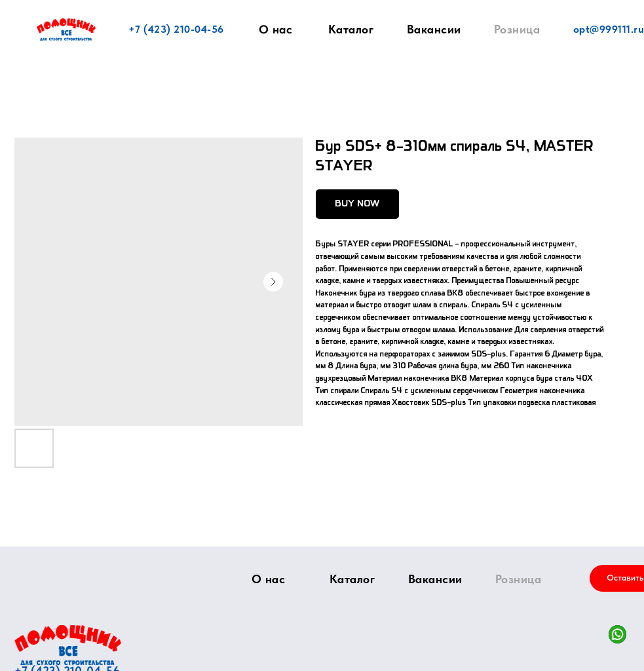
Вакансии (434, 29)
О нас (275, 29)
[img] (68, 645)
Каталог (351, 29)
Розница (517, 29)
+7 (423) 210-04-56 (176, 29)
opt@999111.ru (609, 29)
